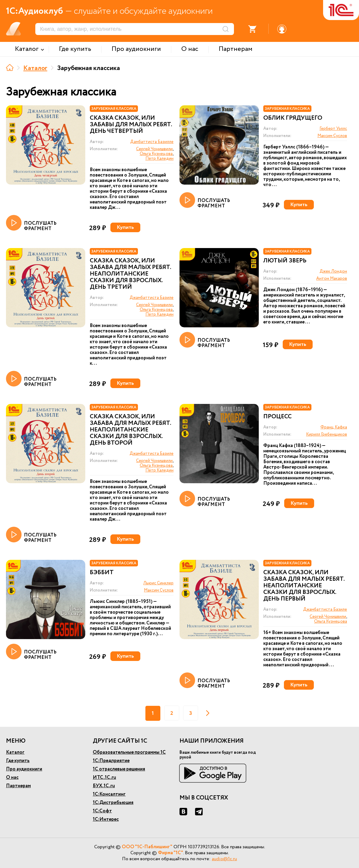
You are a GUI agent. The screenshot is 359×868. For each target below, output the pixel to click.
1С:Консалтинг (109, 794)
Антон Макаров (332, 279)
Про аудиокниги (24, 769)
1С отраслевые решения (119, 769)
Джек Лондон (333, 271)
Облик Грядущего (293, 118)
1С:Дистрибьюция (113, 803)
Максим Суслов (332, 136)
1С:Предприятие (111, 761)
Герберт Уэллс (333, 129)
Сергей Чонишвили (154, 149)
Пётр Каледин (159, 159)
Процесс (277, 417)
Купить (125, 227)
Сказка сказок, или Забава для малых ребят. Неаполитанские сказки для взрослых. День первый (304, 586)
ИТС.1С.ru (104, 777)
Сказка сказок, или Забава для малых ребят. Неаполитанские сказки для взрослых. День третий (130, 274)
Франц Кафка (334, 427)
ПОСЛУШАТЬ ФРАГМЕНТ (31, 223)
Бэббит (102, 573)
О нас (12, 777)
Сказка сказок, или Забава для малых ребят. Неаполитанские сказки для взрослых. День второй (130, 430)
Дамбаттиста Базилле (152, 142)
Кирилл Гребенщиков (327, 434)
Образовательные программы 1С (129, 752)
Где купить (18, 761)
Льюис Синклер (158, 583)
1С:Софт (102, 811)
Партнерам (18, 786)
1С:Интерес (106, 819)
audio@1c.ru (224, 859)
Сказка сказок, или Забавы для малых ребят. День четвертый (131, 125)
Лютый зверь (285, 261)
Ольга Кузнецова (156, 154)
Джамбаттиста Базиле (152, 298)
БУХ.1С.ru (104, 786)
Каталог (35, 68)
